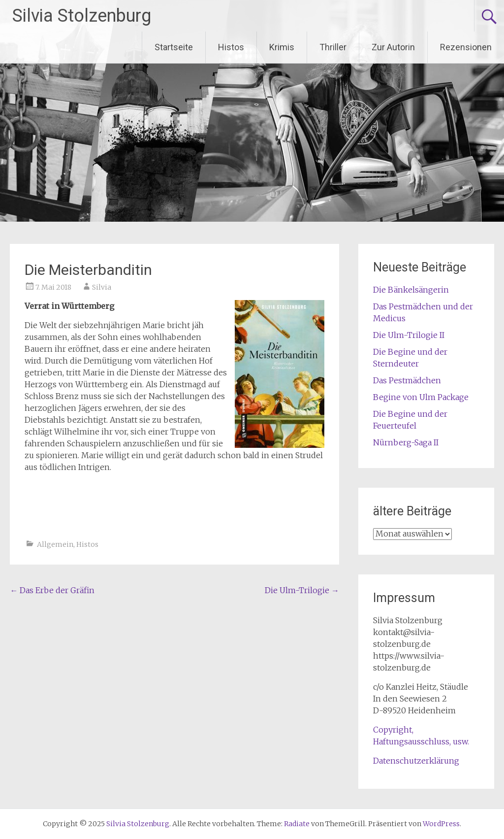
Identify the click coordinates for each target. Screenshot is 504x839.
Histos (231, 47)
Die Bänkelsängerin (411, 290)
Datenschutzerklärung (416, 761)
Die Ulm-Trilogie (302, 590)
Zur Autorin (393, 47)
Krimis (282, 47)
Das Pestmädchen (407, 380)
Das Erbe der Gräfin (52, 590)
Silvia (102, 287)
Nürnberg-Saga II (406, 442)
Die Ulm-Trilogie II (409, 335)
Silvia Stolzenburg (82, 16)
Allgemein (55, 544)
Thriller (333, 47)
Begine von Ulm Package (421, 397)
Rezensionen (466, 47)
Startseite (174, 47)
